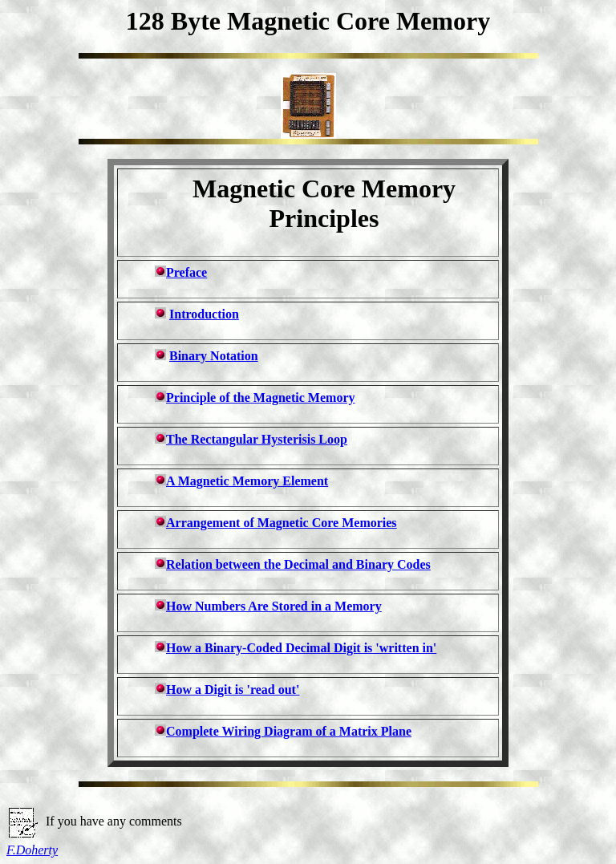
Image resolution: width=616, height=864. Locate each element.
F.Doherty (32, 850)
